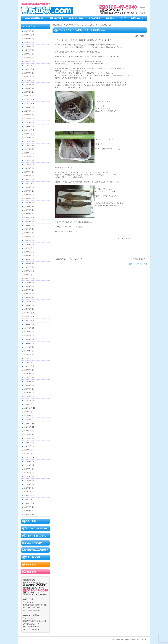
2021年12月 (28, 130)
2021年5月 (27, 153)
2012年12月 (28, 404)
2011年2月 (27, 488)
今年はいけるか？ (139, 259)
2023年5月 (27, 81)
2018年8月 (27, 225)
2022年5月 (27, 122)
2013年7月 (27, 378)
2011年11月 (28, 454)
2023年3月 (27, 88)
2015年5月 (27, 298)
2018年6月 (27, 229)
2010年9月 (27, 507)
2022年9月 (27, 107)
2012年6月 (27, 427)
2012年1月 (27, 446)
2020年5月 (27, 172)
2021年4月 (27, 157)
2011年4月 (27, 480)
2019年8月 (27, 191)
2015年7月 (27, 290)
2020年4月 (27, 176)
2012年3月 (27, 439)
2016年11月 (28, 252)
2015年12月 (28, 271)
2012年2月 (27, 442)
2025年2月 (27, 50)
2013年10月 (28, 366)
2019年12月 (28, 183)
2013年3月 (27, 393)
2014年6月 (27, 336)
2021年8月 (27, 142)
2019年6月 (27, 199)
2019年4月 (27, 206)
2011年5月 (27, 477)
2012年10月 (28, 412)
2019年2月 (27, 214)
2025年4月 (27, 43)
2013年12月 (28, 359)
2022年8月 (27, 111)
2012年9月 (27, 416)
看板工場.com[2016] (118, 640)
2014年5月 (27, 340)
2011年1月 (27, 492)
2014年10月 (28, 320)
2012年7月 (27, 423)
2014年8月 (27, 328)
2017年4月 (27, 244)
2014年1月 (27, 355)
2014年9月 (27, 324)
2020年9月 (27, 168)
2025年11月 (28, 35)
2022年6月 (27, 119)
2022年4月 (27, 126)
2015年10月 (28, 279)
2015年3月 (27, 305)
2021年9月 (27, 138)
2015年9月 (27, 282)
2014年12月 (28, 313)
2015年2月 (27, 309)
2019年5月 (27, 202)
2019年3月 (27, 210)
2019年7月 (27, 195)
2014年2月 (27, 351)
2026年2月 (27, 31)
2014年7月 (27, 332)
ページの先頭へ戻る (140, 264)
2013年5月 (27, 385)
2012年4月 (27, 435)
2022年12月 (28, 100)
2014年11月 (28, 317)
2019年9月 (27, 187)
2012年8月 (27, 419)
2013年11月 (28, 362)
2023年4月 (27, 84)
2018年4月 (27, 237)
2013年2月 (27, 397)
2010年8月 (27, 511)
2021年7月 (27, 145)
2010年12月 (28, 496)
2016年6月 (27, 260)
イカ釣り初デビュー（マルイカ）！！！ (68, 259)
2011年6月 (27, 473)
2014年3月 (27, 347)
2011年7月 (27, 469)
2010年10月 (28, 503)
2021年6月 (27, 149)
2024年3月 (27, 62)
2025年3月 (27, 46)
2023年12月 (28, 65)
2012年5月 (27, 431)
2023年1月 (27, 96)
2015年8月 (27, 286)
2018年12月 (28, 218)
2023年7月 (27, 73)
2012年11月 (28, 408)
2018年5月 (27, 233)
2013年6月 (27, 381)
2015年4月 (27, 301)
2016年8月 (27, 256)
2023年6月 (27, 77)
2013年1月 (27, 400)
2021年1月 (27, 164)
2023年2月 (27, 92)
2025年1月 (27, 54)
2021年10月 (28, 134)
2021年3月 (27, 161)
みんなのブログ (29, 26)
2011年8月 (27, 465)
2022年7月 (27, 115)
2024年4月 (27, 58)
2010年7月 (27, 515)
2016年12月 (28, 248)
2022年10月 (28, 103)
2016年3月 (27, 263)
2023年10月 (28, 69)
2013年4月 (27, 389)
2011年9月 (27, 461)
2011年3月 (27, 484)
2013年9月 (27, 370)
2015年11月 (28, 275)
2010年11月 (28, 499)
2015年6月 (27, 294)
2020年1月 (27, 180)
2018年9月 (27, 221)
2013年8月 (27, 374)
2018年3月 (27, 241)
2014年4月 (27, 343)
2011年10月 (28, 458)
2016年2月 (27, 267)
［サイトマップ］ (142, 640)
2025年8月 (27, 39)
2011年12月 (28, 450)
